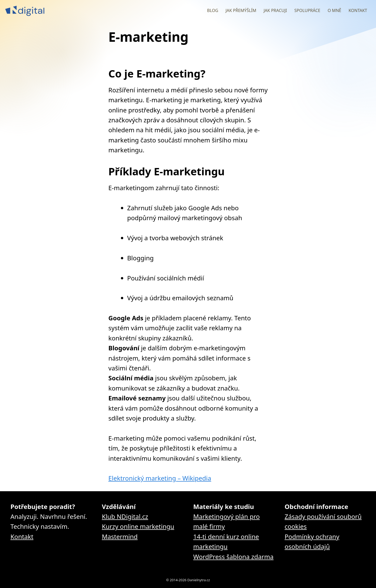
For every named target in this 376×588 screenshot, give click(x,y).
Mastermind (120, 536)
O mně (334, 10)
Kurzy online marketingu (138, 526)
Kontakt (358, 10)
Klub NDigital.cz (125, 516)
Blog (213, 10)
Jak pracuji (275, 10)
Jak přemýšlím (241, 10)
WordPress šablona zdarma (233, 557)
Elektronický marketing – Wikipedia (160, 478)
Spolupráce (307, 10)
